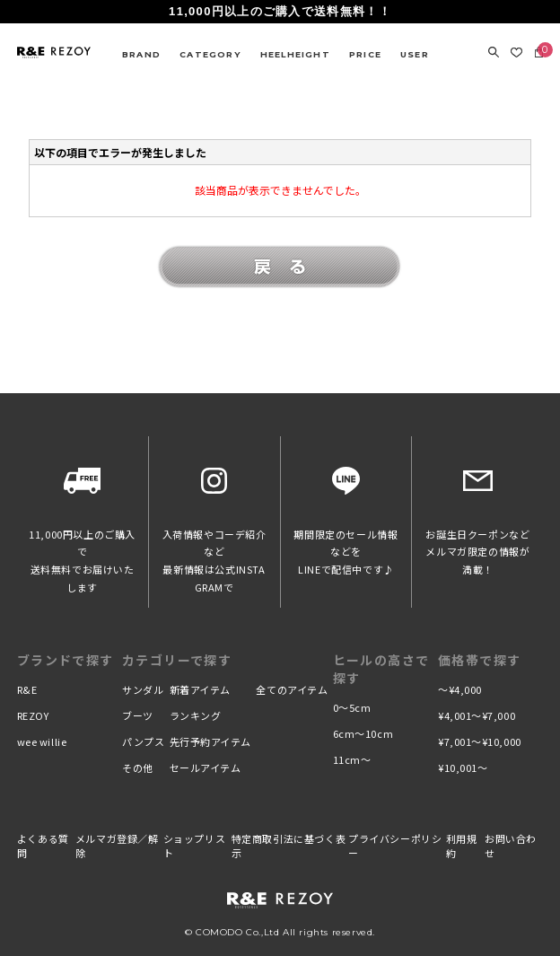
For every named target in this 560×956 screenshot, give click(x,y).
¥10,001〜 (463, 767)
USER (415, 54)
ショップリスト (195, 846)
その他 (138, 767)
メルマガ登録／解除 (117, 846)
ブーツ (138, 715)
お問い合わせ (511, 846)
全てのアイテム (292, 689)
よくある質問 (43, 846)
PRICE (365, 54)
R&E (27, 689)
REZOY (33, 715)
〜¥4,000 (460, 689)
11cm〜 (352, 759)
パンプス (143, 741)
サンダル (143, 689)
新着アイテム (200, 689)
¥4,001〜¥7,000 (477, 715)
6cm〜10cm (363, 733)
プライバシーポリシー (395, 846)
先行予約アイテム (210, 741)
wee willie (42, 741)
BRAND (141, 54)
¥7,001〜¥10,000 (480, 741)
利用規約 (462, 846)
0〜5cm (352, 707)
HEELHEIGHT (295, 54)
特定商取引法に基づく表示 (289, 846)
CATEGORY (210, 54)
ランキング (196, 715)
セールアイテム (206, 767)
